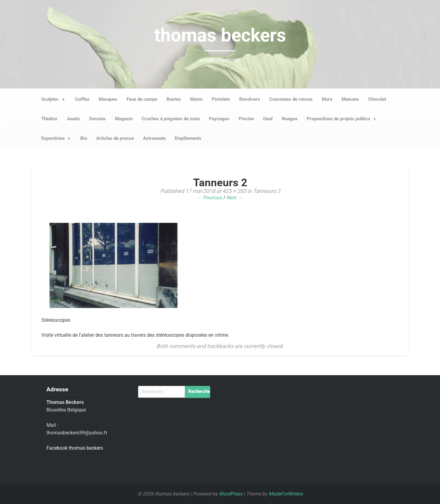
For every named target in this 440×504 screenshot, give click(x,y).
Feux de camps (142, 99)
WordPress (231, 494)
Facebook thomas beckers (75, 448)
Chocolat (377, 99)
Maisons (350, 99)
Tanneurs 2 (267, 191)
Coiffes (82, 99)
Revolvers (250, 99)
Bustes (174, 99)
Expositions (57, 138)
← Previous (210, 198)
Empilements (188, 138)
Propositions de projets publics (343, 119)
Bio (84, 138)
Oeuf (268, 119)
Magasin (124, 119)
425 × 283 (234, 191)
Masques (108, 99)
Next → (235, 198)
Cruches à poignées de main (171, 119)
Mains (196, 99)
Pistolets (221, 99)
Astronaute (154, 138)
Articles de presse (115, 138)
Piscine (246, 119)
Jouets (73, 119)
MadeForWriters (286, 494)
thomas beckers (220, 35)
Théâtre (49, 119)
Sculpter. (55, 99)
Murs (327, 99)
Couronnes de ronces (291, 99)
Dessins (97, 119)
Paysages (219, 119)
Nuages (290, 119)
